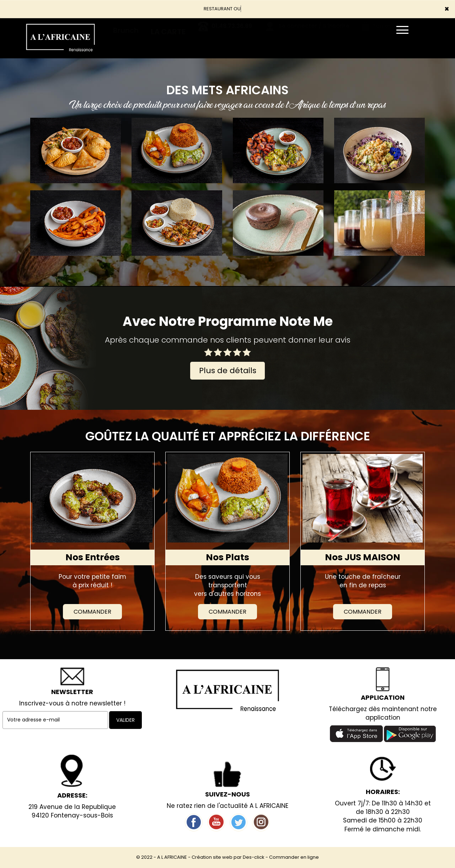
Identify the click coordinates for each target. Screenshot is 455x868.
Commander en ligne (294, 857)
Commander (92, 612)
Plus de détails (228, 371)
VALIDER (125, 720)
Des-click (254, 857)
